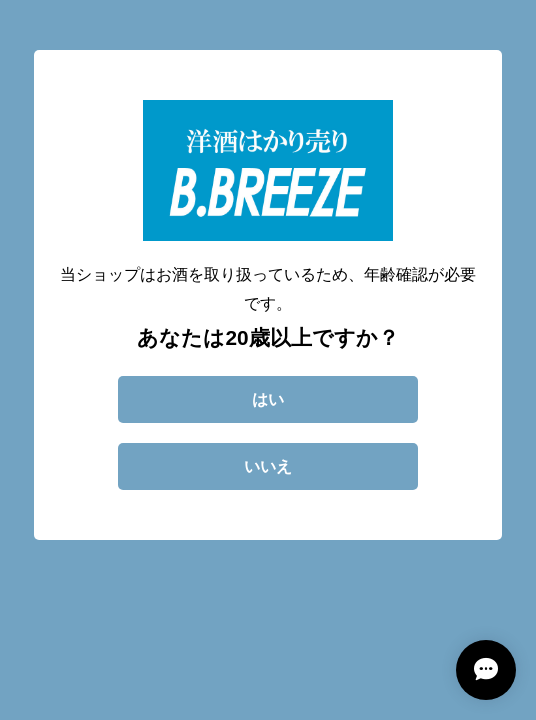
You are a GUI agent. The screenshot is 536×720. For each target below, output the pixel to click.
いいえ (268, 466)
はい (268, 399)
